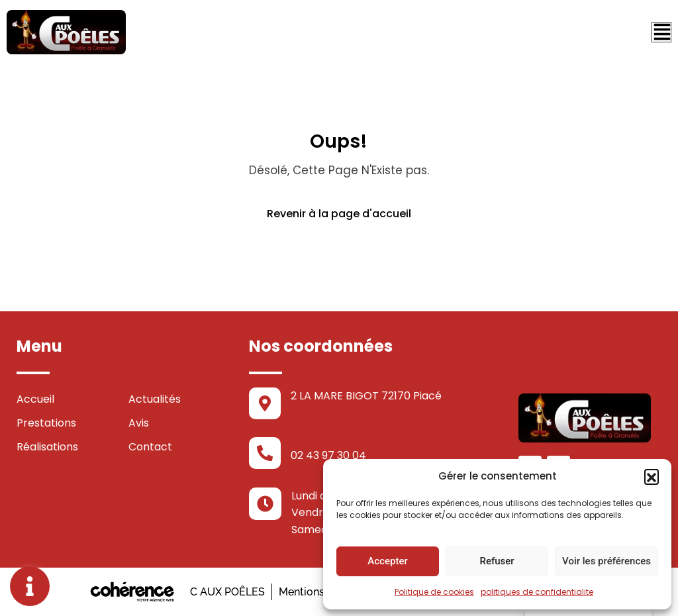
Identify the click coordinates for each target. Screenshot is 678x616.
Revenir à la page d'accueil (339, 214)
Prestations (46, 423)
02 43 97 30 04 (328, 455)
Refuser (497, 561)
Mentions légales (320, 592)
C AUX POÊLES (226, 592)
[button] (652, 476)
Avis (139, 423)
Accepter (387, 561)
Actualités (155, 399)
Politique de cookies (434, 592)
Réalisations (47, 447)
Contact (150, 447)
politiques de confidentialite (537, 592)
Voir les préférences (606, 561)
